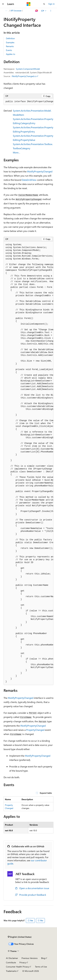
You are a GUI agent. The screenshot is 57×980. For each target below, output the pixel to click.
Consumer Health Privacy (18, 967)
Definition (10, 38)
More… (17, 152)
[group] (29, 102)
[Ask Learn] (37, 11)
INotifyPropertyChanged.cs (24, 76)
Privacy (23, 962)
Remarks (10, 46)
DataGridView (29, 180)
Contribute (11, 962)
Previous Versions (30, 958)
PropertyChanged (35, 730)
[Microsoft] (29, 4)
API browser (16, 11)
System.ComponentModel (28, 69)
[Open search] (44, 4)
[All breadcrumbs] (6, 11)
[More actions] (51, 11)
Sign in (51, 4)
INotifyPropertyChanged (40, 171)
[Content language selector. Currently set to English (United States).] (20, 937)
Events (9, 50)
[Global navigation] (3, 4)
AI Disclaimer (12, 958)
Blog (43, 958)
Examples (10, 42)
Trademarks (11, 971)
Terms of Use (41, 967)
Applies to (11, 54)
